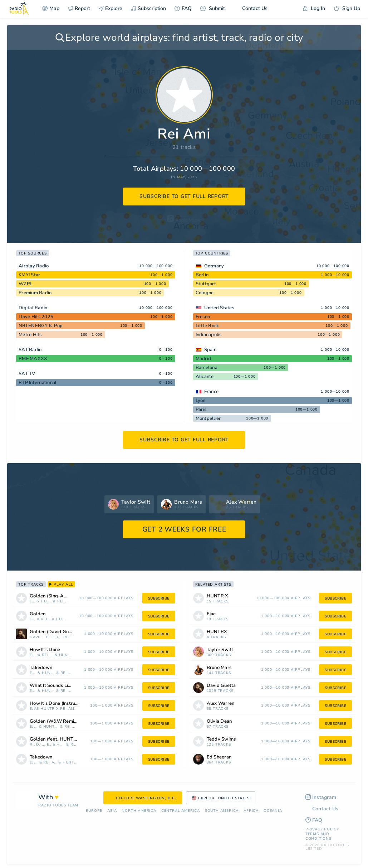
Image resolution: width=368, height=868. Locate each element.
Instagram (321, 797)
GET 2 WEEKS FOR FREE (184, 529)
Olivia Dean (219, 721)
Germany (214, 266)
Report (79, 8)
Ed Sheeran (219, 757)
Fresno (203, 317)
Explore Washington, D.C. (143, 798)
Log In (314, 8)
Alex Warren (221, 704)
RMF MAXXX (33, 359)
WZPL (25, 284)
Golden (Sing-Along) (52, 596)
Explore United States (221, 798)
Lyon (201, 401)
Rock (32, 745)
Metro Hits (30, 335)
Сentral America (181, 811)
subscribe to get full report (184, 196)
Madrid (203, 359)
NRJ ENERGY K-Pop (41, 326)
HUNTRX (61, 619)
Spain (210, 350)
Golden (38, 614)
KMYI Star (29, 275)
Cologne (205, 293)
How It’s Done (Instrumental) (61, 704)
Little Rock (207, 326)
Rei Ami (62, 602)
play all (61, 585)
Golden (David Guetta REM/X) (60, 632)
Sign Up (347, 8)
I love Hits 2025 (36, 317)
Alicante (205, 377)
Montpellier (208, 418)
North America (139, 811)
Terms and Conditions (318, 836)
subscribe (159, 598)
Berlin (202, 275)
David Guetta (37, 637)
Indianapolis (209, 335)
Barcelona (207, 368)
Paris (201, 409)
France (212, 392)
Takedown (41, 668)
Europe (94, 811)
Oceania (273, 811)
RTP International (38, 383)
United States (219, 308)
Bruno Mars (219, 668)
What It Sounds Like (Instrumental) (60, 686)
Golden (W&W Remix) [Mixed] (63, 721)
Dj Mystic (41, 745)
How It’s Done (45, 650)
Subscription (148, 8)
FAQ (183, 8)
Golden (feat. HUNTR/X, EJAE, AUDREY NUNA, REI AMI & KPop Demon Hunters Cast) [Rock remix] (63, 739)
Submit (213, 8)
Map (51, 8)
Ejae (33, 602)
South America (222, 811)
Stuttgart (206, 284)
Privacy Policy (322, 829)
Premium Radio (35, 293)
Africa (251, 811)
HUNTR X (46, 602)
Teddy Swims (221, 739)
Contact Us (251, 8)
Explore (111, 8)
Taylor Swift (220, 650)
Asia (112, 811)
